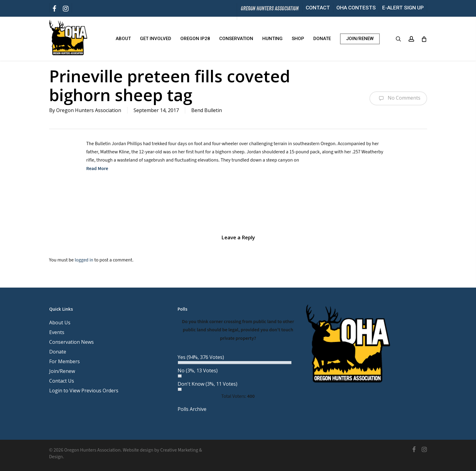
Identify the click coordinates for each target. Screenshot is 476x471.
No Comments (398, 98)
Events (57, 332)
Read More (97, 169)
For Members (65, 361)
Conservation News (71, 342)
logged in (84, 260)
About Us (60, 323)
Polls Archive (192, 409)
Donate (58, 352)
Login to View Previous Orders (84, 391)
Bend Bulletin (207, 110)
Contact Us (62, 381)
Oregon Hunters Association (89, 110)
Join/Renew (62, 371)
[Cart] (424, 39)
